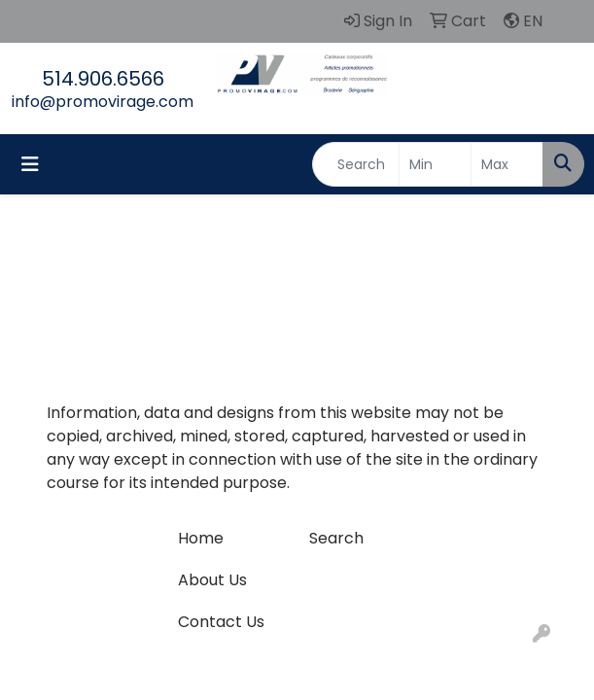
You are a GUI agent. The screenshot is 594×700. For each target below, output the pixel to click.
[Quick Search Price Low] (435, 164)
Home (201, 538)
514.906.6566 (103, 79)
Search (336, 538)
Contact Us (221, 622)
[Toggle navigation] (30, 164)
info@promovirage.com (103, 102)
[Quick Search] (356, 164)
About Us (212, 580)
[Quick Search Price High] (507, 164)
